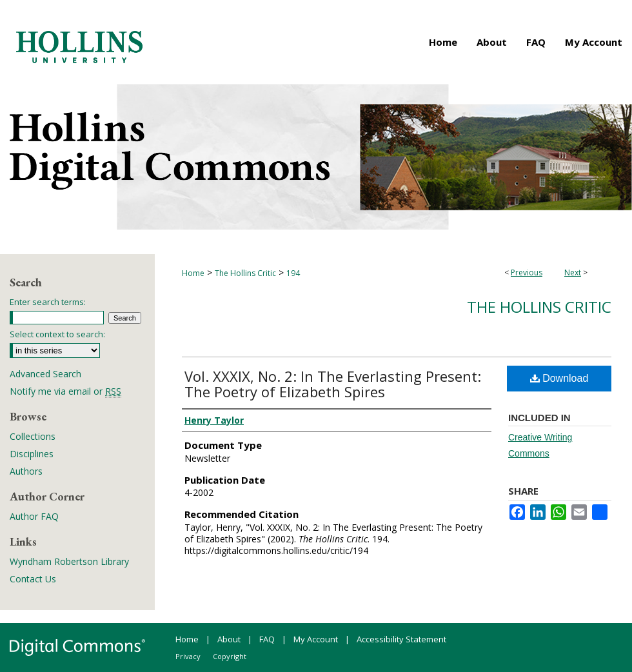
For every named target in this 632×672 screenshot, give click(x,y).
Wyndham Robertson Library (69, 561)
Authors (26, 471)
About (229, 639)
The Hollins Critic (245, 273)
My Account (316, 639)
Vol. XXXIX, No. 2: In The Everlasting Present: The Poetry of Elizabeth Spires (333, 384)
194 (293, 273)
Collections (33, 436)
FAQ (267, 639)
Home (193, 273)
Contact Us (33, 579)
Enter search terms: (48, 302)
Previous (527, 272)
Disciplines (32, 454)
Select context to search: (57, 334)
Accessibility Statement (401, 639)
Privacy (188, 656)
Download (559, 378)
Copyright (230, 656)
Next (573, 272)
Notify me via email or (65, 391)
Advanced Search (45, 374)
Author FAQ (34, 516)
